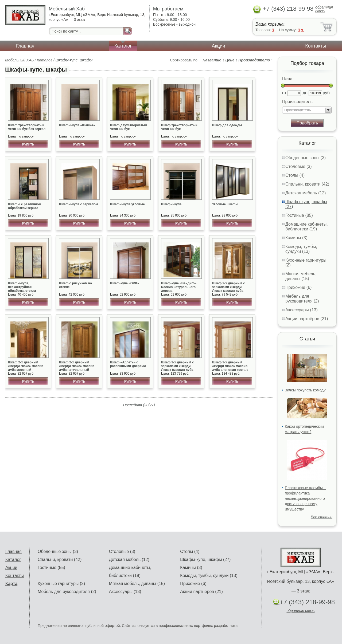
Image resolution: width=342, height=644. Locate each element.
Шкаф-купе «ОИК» (125, 283)
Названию (213, 60)
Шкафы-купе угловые (127, 204)
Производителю (256, 60)
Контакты (316, 46)
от (284, 93)
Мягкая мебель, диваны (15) (301, 276)
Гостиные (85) (299, 215)
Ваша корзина (269, 24)
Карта (11, 584)
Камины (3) (296, 238)
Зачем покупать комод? (305, 390)
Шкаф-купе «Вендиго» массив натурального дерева (179, 287)
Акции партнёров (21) (307, 319)
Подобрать (307, 123)
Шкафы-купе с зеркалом (78, 204)
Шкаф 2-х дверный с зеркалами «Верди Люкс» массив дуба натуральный (229, 289)
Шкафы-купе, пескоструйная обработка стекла (22, 287)
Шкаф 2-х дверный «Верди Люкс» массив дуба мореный (26, 366)
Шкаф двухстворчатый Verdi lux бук (129, 127)
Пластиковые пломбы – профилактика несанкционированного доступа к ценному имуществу (305, 498)
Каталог (123, 46)
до (305, 93)
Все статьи (322, 517)
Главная (25, 46)
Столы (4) (295, 175)
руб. (327, 93)
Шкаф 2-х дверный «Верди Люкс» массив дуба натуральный (77, 366)
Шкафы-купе (171, 204)
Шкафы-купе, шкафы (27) (205, 559)
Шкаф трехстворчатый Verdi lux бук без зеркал (27, 127)
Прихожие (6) (298, 287)
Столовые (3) (299, 166)
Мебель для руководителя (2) (302, 299)
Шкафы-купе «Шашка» (77, 125)
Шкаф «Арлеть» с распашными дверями (128, 364)
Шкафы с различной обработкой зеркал (24, 206)
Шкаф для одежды (227, 125)
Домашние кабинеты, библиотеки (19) (307, 227)
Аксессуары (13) (302, 310)
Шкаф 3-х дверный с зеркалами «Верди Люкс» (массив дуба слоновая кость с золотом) (178, 370)
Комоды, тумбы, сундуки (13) (301, 249)
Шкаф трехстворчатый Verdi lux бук (179, 127)
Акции (219, 46)
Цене (231, 60)
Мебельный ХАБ (19, 60)
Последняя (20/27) (139, 405)
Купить (28, 144)
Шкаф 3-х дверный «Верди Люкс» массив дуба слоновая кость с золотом (230, 368)
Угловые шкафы (225, 204)
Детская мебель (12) (306, 193)
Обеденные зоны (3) (306, 158)
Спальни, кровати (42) (307, 184)
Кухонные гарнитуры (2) (61, 584)
